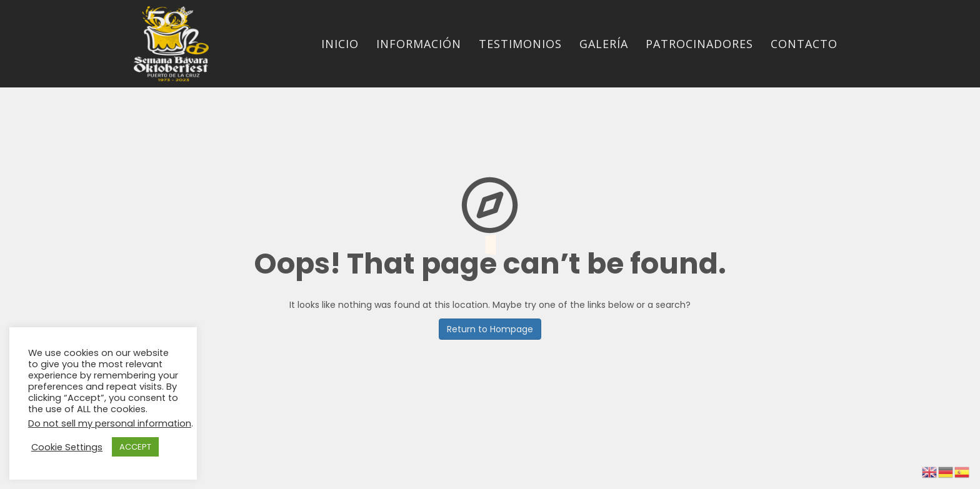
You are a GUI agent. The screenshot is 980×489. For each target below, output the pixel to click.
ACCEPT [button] (135, 447)
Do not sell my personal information (110, 423)
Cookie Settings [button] (67, 447)
